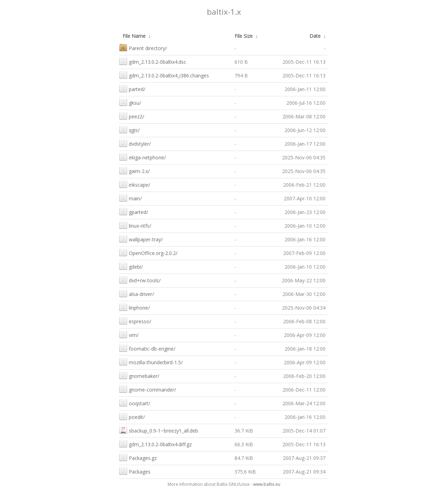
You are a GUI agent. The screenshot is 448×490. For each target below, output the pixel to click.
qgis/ (129, 129)
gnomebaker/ (139, 375)
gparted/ (134, 211)
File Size (244, 36)
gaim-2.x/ (134, 170)
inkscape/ (135, 184)
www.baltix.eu (267, 484)
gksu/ (130, 102)
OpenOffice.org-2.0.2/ (148, 252)
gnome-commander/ (148, 389)
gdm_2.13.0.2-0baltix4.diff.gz (155, 444)
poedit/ (132, 416)
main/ (130, 198)
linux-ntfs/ (135, 225)
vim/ (129, 334)
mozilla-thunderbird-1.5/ (151, 362)
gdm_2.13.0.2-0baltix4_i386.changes (164, 75)
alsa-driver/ (136, 293)
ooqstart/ (135, 403)
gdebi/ (131, 266)
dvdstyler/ (135, 143)
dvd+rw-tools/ (140, 280)
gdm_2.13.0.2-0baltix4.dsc (153, 61)
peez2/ (132, 116)
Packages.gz (138, 457)
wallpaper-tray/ (141, 239)
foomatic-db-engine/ (147, 348)
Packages (135, 471)
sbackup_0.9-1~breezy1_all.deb (159, 430)
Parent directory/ (143, 47)
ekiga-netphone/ (142, 157)
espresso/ (135, 321)
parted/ (132, 88)
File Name (134, 36)
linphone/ (134, 307)
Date (315, 36)
